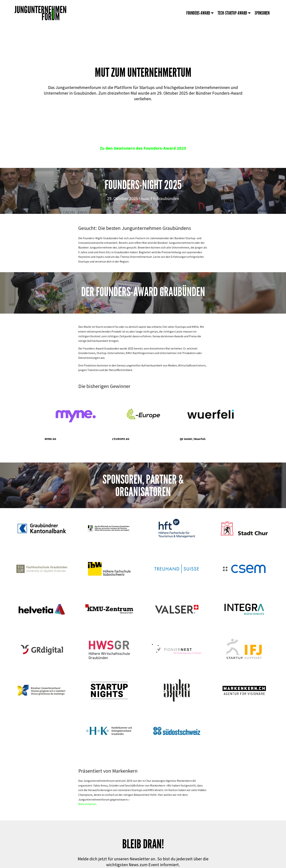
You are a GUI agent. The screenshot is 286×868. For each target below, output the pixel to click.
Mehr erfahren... (88, 804)
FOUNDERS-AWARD (198, 13)
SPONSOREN (262, 13)
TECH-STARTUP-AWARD (232, 13)
